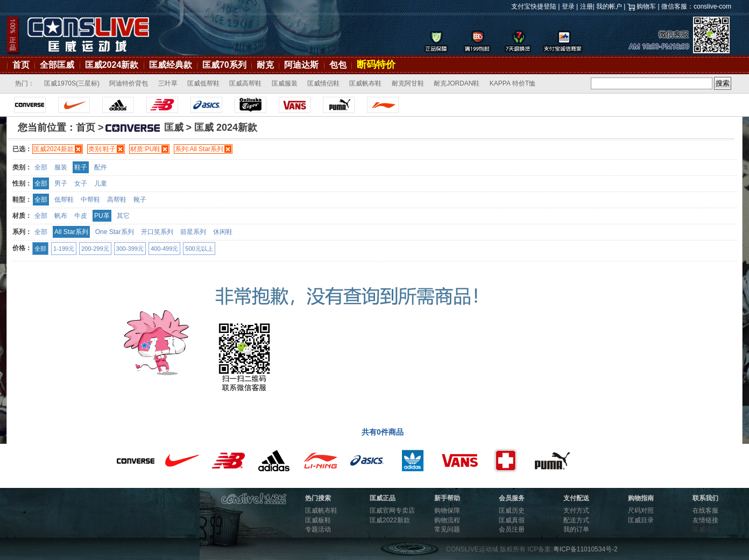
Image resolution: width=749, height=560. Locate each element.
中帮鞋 (90, 200)
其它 (123, 216)
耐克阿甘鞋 (408, 83)
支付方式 (576, 511)
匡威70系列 (224, 65)
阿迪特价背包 (129, 83)
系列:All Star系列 (199, 149)
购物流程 (447, 520)
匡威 (144, 127)
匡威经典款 (171, 65)
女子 (81, 183)
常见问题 (447, 529)
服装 (61, 167)
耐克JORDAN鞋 (457, 83)
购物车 (646, 6)
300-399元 (130, 249)
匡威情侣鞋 (323, 83)
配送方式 (576, 520)
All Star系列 (71, 232)
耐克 (265, 65)
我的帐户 (609, 6)
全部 (41, 167)
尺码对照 (641, 511)
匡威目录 (641, 520)
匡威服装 (285, 83)
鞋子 (81, 167)
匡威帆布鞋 (365, 83)
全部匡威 (57, 65)
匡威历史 (512, 511)
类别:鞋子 (102, 149)
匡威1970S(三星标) (72, 83)
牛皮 (81, 216)
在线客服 (705, 511)
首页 (21, 65)
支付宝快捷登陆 (534, 6)
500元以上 (199, 249)
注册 (587, 6)
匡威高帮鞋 (245, 83)
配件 (101, 167)
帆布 (61, 216)
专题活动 (318, 529)
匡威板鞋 (318, 520)
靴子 (140, 200)
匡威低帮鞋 (203, 83)
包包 (338, 65)
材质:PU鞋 (145, 149)
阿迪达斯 (301, 65)
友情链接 (705, 520)
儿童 (101, 183)
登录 (568, 6)
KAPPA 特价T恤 (513, 83)
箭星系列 (193, 232)
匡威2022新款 (390, 520)
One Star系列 (115, 232)
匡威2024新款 (112, 65)
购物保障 (447, 511)
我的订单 (576, 529)
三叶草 (168, 83)
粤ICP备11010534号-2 (585, 549)
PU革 (102, 216)
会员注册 (512, 529)
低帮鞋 (64, 200)
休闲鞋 (223, 232)
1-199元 (64, 249)
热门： (25, 83)
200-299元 (95, 249)
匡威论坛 (705, 529)
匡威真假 (512, 520)
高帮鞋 (117, 200)
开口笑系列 (157, 232)
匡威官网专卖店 (392, 511)
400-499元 (164, 249)
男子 (61, 183)
